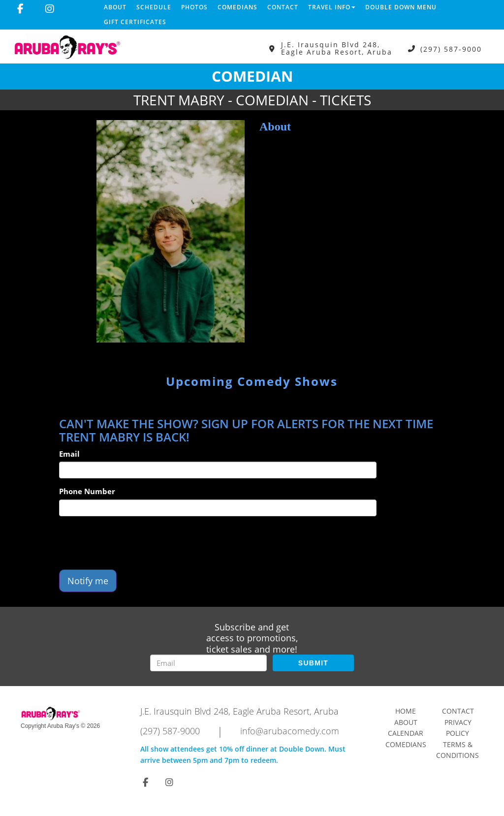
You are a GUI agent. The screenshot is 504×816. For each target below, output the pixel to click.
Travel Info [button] (332, 7)
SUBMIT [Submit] (313, 663)
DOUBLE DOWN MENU (401, 7)
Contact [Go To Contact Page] (458, 711)
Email (69, 454)
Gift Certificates (135, 22)
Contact (283, 7)
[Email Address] (208, 663)
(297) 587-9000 (451, 48)
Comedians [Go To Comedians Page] (406, 744)
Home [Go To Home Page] (406, 711)
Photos (194, 7)
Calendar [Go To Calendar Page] (406, 733)
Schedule (154, 7)
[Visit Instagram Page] (50, 9)
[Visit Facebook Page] (20, 9)
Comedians (237, 7)
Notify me (88, 581)
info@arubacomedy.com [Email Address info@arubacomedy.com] (290, 731)
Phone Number (87, 491)
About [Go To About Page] (406, 722)
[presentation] (134, 543)
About (115, 7)
